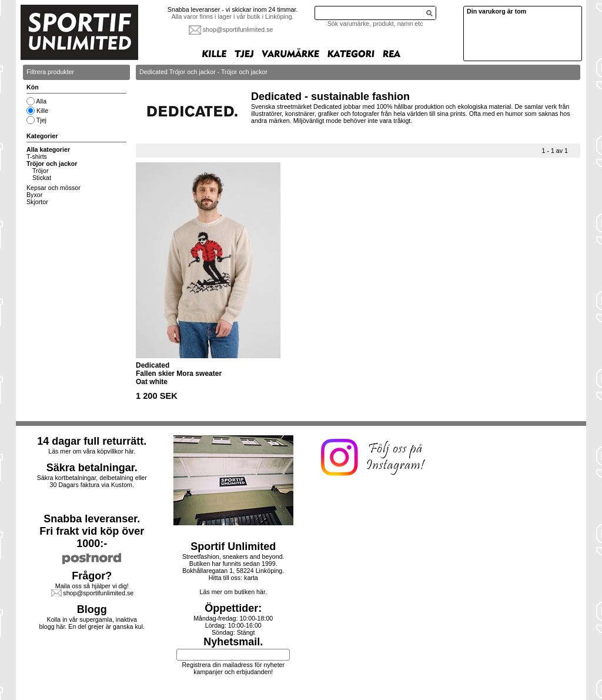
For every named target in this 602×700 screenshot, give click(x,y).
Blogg (92, 609)
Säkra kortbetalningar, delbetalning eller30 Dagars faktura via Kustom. (92, 481)
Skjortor (37, 202)
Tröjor (40, 171)
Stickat (42, 178)
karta (251, 578)
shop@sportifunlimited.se (238, 29)
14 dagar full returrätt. (92, 441)
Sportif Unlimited (233, 546)
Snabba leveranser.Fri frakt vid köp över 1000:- (92, 531)
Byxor (34, 195)
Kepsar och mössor (53, 188)
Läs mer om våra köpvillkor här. (92, 451)
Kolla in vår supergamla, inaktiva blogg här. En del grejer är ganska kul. (92, 623)
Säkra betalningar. (92, 468)
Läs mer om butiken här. (233, 592)
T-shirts (37, 156)
